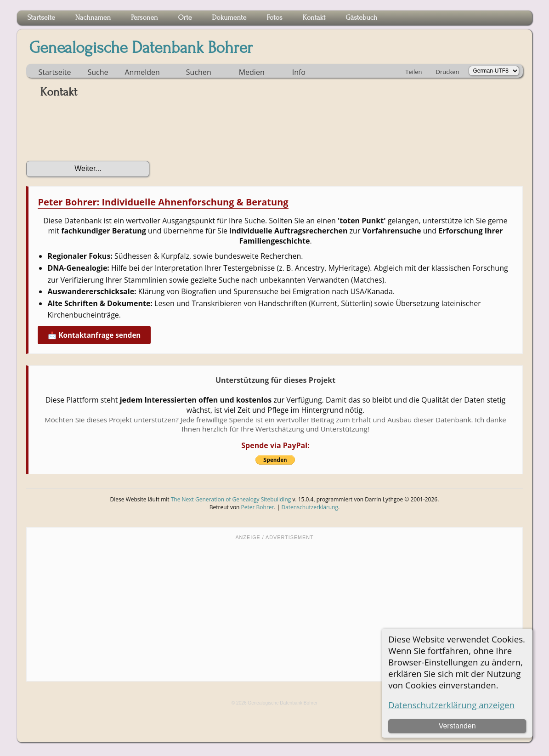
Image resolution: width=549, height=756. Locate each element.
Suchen (199, 72)
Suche (98, 72)
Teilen (413, 72)
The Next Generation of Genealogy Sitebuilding (231, 499)
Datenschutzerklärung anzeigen (451, 705)
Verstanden (457, 726)
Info (299, 72)
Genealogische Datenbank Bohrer (141, 48)
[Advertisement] (274, 610)
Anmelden (142, 72)
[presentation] (96, 133)
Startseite (54, 72)
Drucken (447, 72)
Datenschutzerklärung (310, 507)
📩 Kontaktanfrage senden (94, 335)
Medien (252, 72)
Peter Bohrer (258, 507)
